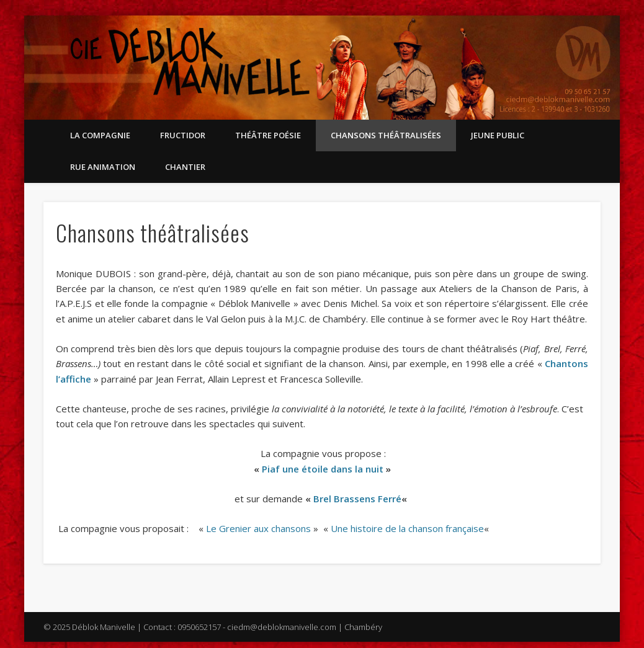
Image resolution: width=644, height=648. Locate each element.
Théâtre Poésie (268, 135)
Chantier (185, 167)
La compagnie (100, 135)
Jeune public (498, 135)
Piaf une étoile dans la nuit (323, 469)
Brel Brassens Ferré (357, 499)
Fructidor (183, 135)
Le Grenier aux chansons (258, 528)
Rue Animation (103, 167)
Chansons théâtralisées (386, 135)
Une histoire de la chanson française (407, 528)
